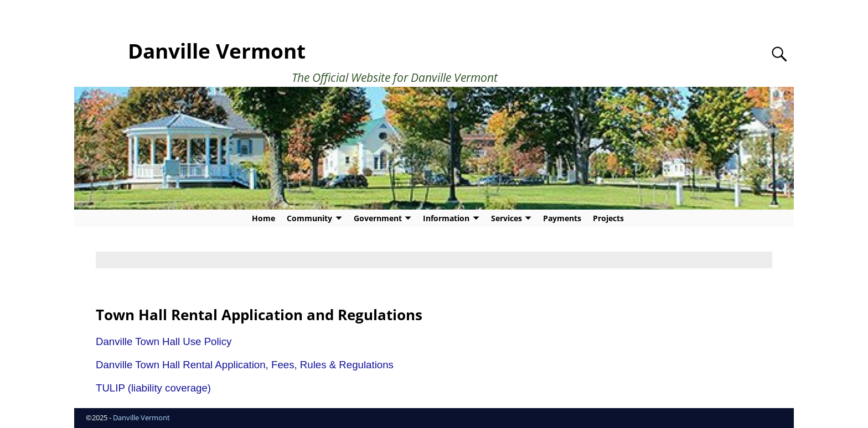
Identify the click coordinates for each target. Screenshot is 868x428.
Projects (608, 218)
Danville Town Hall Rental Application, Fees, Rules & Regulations (245, 365)
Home (263, 218)
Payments (562, 218)
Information (446, 218)
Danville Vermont (217, 51)
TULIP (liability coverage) (153, 388)
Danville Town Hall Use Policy (164, 341)
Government (378, 218)
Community (309, 218)
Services (507, 218)
